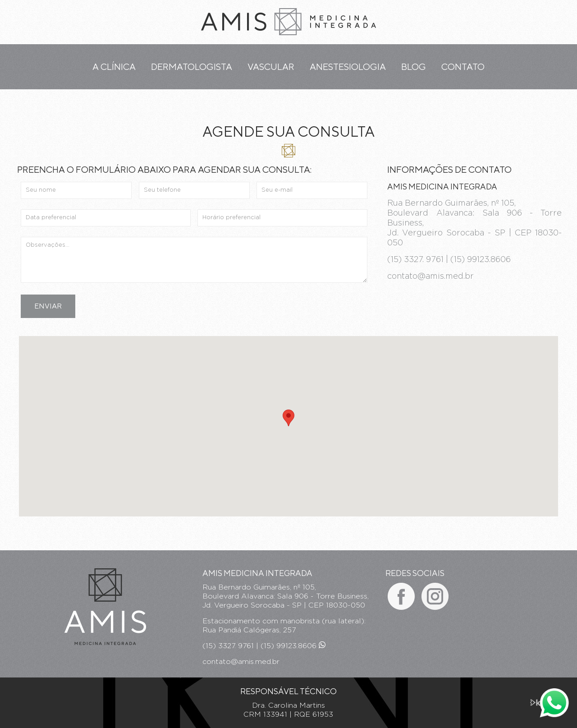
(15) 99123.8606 (293, 646)
